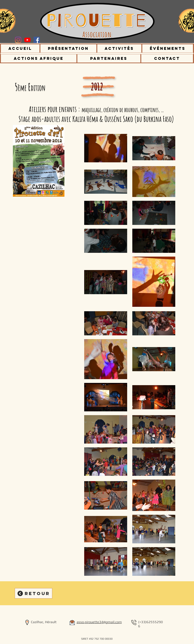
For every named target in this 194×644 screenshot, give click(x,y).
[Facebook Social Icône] (37, 40)
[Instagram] (18, 40)
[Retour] (34, 593)
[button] (68, 48)
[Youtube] (27, 40)
